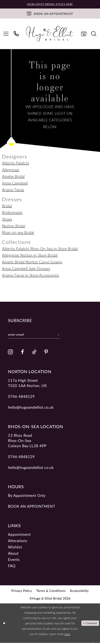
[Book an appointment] (50, 14)
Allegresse (11, 170)
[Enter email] (37, 335)
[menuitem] (6, 34)
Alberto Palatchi (16, 163)
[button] (6, 34)
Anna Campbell (15, 183)
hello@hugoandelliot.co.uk (31, 408)
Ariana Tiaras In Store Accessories (31, 275)
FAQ (12, 567)
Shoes (7, 219)
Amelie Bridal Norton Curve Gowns (32, 262)
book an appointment (32, 507)
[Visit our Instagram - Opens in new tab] (11, 353)
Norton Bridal (14, 226)
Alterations (18, 542)
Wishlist (15, 548)
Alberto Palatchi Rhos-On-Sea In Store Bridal (40, 249)
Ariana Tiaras (13, 190)
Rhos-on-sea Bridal (18, 233)
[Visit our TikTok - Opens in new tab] (34, 353)
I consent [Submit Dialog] (89, 624)
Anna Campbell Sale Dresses (26, 269)
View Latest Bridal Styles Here (50, 4)
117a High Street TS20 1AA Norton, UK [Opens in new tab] (27, 384)
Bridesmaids (12, 213)
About (13, 554)
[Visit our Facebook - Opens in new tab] (23, 353)
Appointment (19, 536)
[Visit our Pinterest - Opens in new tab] (46, 353)
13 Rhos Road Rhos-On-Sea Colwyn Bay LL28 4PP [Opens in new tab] (27, 442)
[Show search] (94, 34)
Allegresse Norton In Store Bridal (30, 255)
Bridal (7, 206)
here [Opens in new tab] (67, 635)
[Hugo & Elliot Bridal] (50, 34)
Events (14, 561)
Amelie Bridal (13, 177)
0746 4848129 (21, 397)
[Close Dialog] (4, 624)
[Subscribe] (64, 335)
